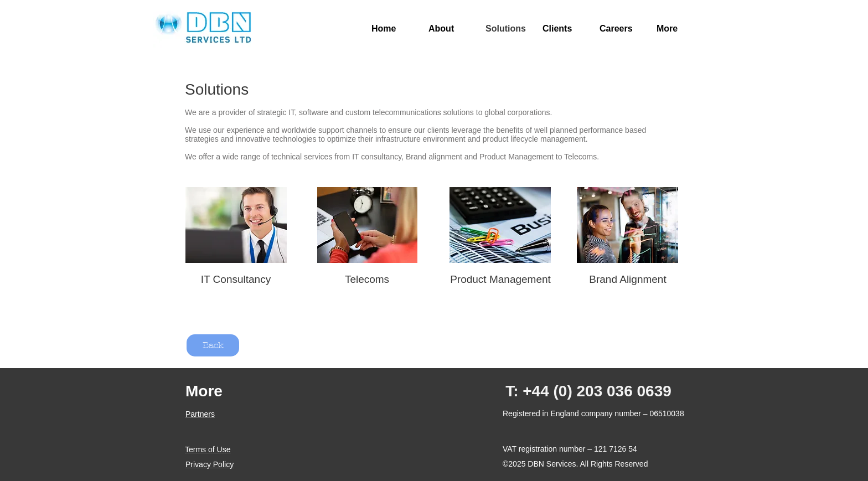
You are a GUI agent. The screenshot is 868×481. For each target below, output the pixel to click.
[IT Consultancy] (236, 280)
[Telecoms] (367, 280)
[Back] (213, 345)
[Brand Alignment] (628, 280)
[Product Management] (500, 280)
